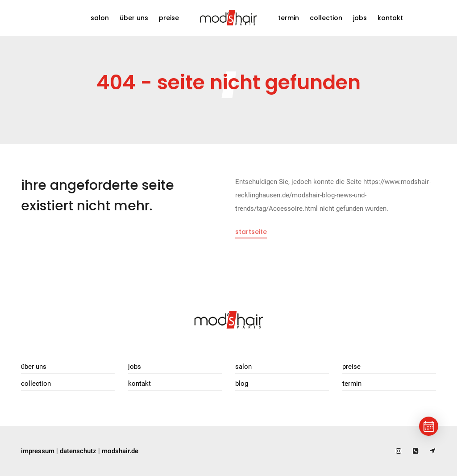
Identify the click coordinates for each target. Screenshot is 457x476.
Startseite (251, 232)
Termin (289, 18)
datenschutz (78, 451)
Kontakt (390, 18)
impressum (38, 451)
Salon (100, 18)
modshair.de (120, 451)
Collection (326, 18)
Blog (242, 384)
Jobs (360, 18)
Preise (169, 18)
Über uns (134, 18)
